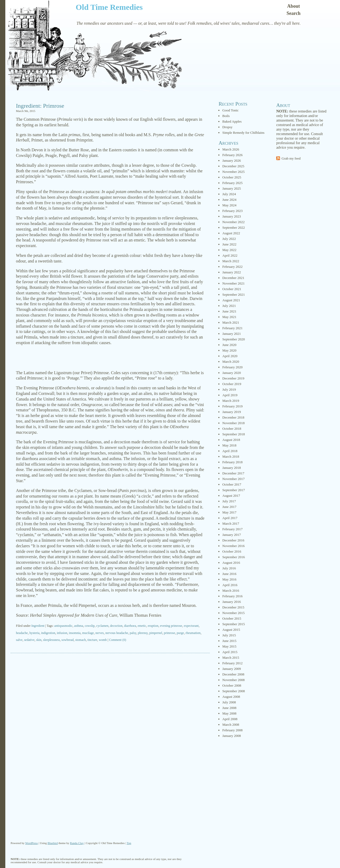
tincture (92, 640)
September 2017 (234, 490)
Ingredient (38, 626)
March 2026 (231, 149)
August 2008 (231, 697)
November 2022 (233, 222)
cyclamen (102, 626)
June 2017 (229, 507)
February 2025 (232, 183)
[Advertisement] (110, 358)
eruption (153, 626)
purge (180, 633)
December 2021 (233, 278)
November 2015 (233, 613)
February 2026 (232, 155)
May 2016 (229, 579)
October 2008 (232, 685)
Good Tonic (230, 110)
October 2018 (232, 429)
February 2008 (232, 730)
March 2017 (231, 523)
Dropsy (227, 127)
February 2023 (232, 211)
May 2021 (229, 317)
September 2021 (234, 295)
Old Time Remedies (109, 7)
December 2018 (233, 417)
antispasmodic (63, 626)
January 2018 (232, 468)
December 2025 (233, 166)
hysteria (35, 633)
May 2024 (229, 205)
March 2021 (231, 322)
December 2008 (233, 674)
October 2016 (232, 551)
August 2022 (231, 233)
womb (103, 640)
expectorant (191, 626)
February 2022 (232, 267)
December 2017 (233, 473)
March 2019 (231, 401)
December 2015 (233, 607)
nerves (99, 633)
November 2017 (233, 479)
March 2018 (231, 456)
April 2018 (230, 451)
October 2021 (232, 289)
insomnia (75, 633)
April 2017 (230, 518)
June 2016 (229, 574)
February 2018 (232, 462)
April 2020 (230, 356)
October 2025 (232, 177)
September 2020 (234, 339)
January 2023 (232, 216)
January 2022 (232, 272)
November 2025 (233, 172)
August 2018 (231, 440)
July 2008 (229, 702)
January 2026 (232, 160)
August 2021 (231, 300)
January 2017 (232, 535)
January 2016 (232, 602)
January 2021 (232, 334)
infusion (62, 633)
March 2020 (231, 362)
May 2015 (229, 646)
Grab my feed (291, 158)
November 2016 (233, 546)
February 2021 (232, 328)
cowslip (90, 626)
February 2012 (232, 663)
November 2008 (233, 680)
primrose (170, 633)
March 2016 (231, 591)
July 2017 (229, 501)
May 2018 (229, 445)
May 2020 (229, 350)
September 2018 (234, 434)
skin (39, 640)
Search (294, 13)
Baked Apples (232, 121)
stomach (80, 640)
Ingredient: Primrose (40, 106)
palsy (133, 633)
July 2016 (229, 568)
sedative (29, 640)
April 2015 (230, 652)
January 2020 (232, 373)
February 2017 (232, 529)
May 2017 (229, 512)
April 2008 (230, 719)
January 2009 (232, 669)
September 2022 (234, 228)
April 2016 (230, 585)
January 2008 (232, 736)
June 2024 (229, 200)
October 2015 (232, 618)
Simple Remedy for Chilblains (243, 133)
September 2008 (234, 691)
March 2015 (231, 658)
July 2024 (229, 194)
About (294, 6)
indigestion (48, 633)
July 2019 (229, 389)
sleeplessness (51, 640)
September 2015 (234, 624)
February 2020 (232, 367)
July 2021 (229, 306)
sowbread (67, 640)
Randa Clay (77, 843)
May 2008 (229, 713)
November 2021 (233, 283)
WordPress (31, 843)
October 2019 (232, 384)
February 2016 (232, 596)
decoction (116, 626)
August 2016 (231, 563)
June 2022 (229, 244)
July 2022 (229, 239)
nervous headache (117, 633)
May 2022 (229, 250)
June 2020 (229, 345)
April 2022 (230, 255)
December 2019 (233, 378)
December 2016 (233, 540)
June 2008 (229, 708)
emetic (142, 626)
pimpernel (156, 633)
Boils (226, 116)
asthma (79, 626)
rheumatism (193, 633)
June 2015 (229, 641)
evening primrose (171, 626)
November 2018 (233, 423)
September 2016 (234, 557)
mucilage (88, 633)
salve (19, 640)
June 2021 (229, 311)
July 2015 (229, 635)
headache (22, 633)
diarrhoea (130, 626)
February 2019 (232, 406)
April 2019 (230, 395)
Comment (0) (117, 640)
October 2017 (232, 484)
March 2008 (231, 725)
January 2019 (232, 412)
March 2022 (231, 261)
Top (129, 843)
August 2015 (231, 630)
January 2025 (232, 188)
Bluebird (53, 843)
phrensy (143, 633)
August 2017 (231, 496)
